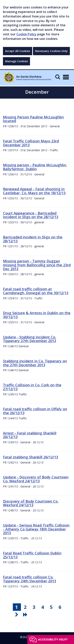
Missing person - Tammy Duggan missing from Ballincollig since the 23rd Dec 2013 (37, 265)
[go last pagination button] (26, 615)
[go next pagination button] (17, 615)
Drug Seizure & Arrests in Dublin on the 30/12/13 (37, 315)
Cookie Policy (26, 34)
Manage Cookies (16, 61)
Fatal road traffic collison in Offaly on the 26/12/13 (35, 411)
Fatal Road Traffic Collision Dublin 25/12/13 (32, 555)
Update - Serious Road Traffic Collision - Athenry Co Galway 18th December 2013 (36, 529)
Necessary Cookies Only (51, 51)
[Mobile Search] (58, 77)
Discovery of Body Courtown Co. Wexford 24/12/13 (31, 503)
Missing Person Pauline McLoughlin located (33, 119)
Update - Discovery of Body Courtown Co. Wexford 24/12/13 (36, 479)
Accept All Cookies (18, 51)
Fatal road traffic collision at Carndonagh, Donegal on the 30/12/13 (36, 291)
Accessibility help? (53, 639)
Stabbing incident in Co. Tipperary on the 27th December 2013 (35, 363)
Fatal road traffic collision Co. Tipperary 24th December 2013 (30, 579)
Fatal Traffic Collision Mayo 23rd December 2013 (31, 143)
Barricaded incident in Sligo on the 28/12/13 (33, 239)
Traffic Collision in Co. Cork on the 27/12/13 (32, 387)
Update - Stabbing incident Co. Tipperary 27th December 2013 (30, 339)
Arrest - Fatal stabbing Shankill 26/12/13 (30, 435)
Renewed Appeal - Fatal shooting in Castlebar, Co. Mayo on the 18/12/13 (34, 191)
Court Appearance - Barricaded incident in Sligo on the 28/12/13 (31, 215)
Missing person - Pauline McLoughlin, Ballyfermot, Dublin (35, 167)
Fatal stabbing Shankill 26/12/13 (30, 457)
